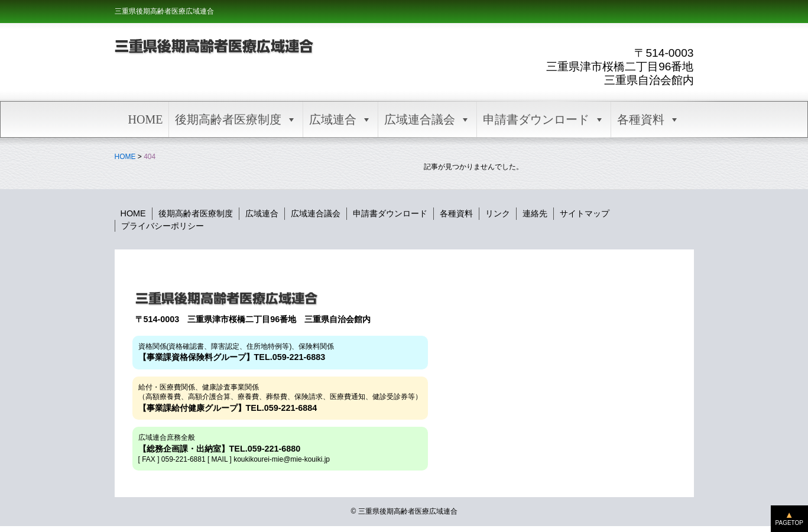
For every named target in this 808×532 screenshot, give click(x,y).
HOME (146, 119)
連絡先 (535, 213)
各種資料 (648, 119)
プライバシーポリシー (163, 226)
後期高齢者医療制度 (236, 119)
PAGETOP (789, 523)
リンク (498, 213)
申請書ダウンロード (544, 119)
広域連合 (340, 119)
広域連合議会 (427, 119)
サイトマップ (585, 213)
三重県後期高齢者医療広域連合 (164, 11)
